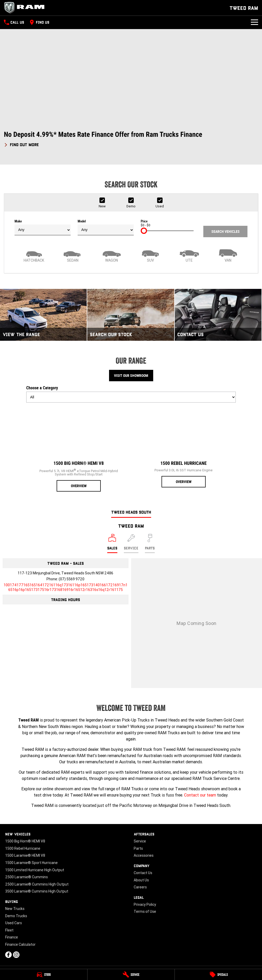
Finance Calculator (20, 944)
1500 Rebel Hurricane (23, 848)
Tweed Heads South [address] (131, 512)
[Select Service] (131, 543)
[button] (131, 139)
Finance (12, 937)
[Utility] (189, 255)
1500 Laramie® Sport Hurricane (31, 863)
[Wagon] (112, 255)
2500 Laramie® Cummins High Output (37, 884)
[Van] (228, 255)
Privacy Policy (145, 904)
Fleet (9, 930)
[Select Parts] (150, 543)
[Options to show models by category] (131, 397)
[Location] (112, 543)
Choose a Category (131, 394)
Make (43, 227)
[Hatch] (34, 255)
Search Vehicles (226, 232)
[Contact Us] (218, 315)
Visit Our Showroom (131, 376)
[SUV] (151, 255)
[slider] (144, 231)
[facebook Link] (8, 955)
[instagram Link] (16, 955)
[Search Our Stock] (131, 315)
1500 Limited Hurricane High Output (35, 870)
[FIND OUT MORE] (21, 144)
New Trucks (15, 909)
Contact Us (143, 873)
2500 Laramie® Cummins (26, 877)
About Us (141, 880)
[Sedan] (73, 255)
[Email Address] (66, 587)
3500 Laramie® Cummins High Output (37, 891)
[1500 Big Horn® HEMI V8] (79, 449)
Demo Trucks (16, 916)
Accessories (144, 855)
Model (106, 227)
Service (140, 841)
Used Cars (14, 923)
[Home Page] (26, 8)
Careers (140, 887)
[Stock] (44, 975)
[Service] (131, 975)
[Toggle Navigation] (254, 22)
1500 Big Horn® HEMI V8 (25, 841)
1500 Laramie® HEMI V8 (25, 855)
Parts (138, 848)
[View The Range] (43, 315)
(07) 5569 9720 (72, 579)
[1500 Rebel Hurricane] (184, 447)
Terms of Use (145, 911)
